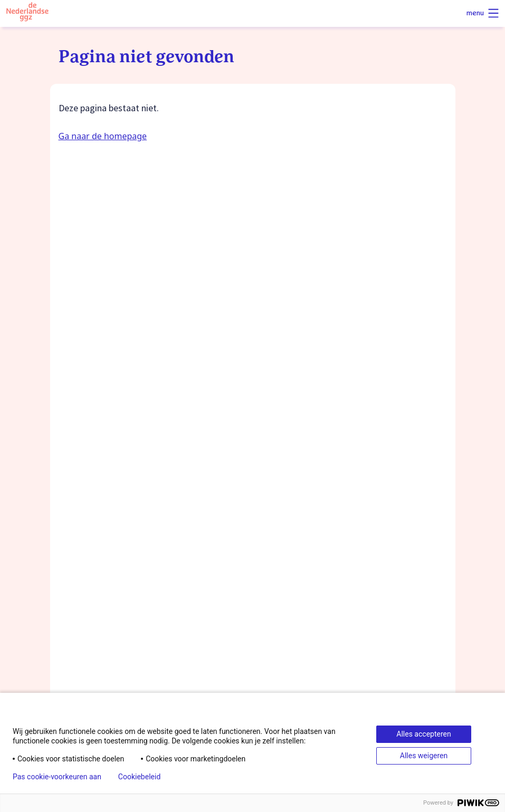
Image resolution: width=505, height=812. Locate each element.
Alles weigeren (424, 756)
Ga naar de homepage (103, 136)
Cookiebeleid (139, 777)
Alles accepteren (423, 734)
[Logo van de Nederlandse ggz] (27, 13)
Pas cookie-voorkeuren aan (57, 777)
